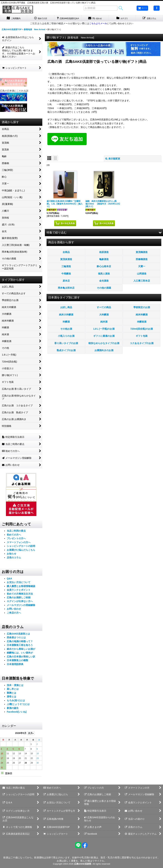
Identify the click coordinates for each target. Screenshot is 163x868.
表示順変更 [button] (113, 163)
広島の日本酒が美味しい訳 (21, 660)
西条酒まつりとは (16, 641)
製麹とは (12, 696)
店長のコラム (14, 561)
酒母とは (12, 700)
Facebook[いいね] (17, 716)
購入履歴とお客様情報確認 (21, 590)
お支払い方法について (19, 586)
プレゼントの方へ (16, 542)
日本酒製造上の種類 (17, 664)
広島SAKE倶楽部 (83, 864)
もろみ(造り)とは (16, 704)
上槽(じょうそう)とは (18, 708)
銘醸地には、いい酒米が (20, 657)
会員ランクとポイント (19, 594)
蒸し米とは (13, 693)
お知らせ (12, 558)
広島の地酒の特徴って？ (20, 645)
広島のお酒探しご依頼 (19, 601)
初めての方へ (14, 538)
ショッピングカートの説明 (21, 550)
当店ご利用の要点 (16, 535)
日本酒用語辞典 (15, 668)
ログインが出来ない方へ (20, 605)
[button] (157, 8)
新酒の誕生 (13, 712)
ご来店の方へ (14, 616)
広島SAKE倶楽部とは (18, 637)
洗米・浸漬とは (15, 689)
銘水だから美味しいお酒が (21, 653)
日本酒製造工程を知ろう (20, 649)
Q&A (9, 582)
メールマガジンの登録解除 (21, 609)
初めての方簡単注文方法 (20, 597)
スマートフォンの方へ (19, 546)
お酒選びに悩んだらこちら (21, 554)
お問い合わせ (14, 613)
